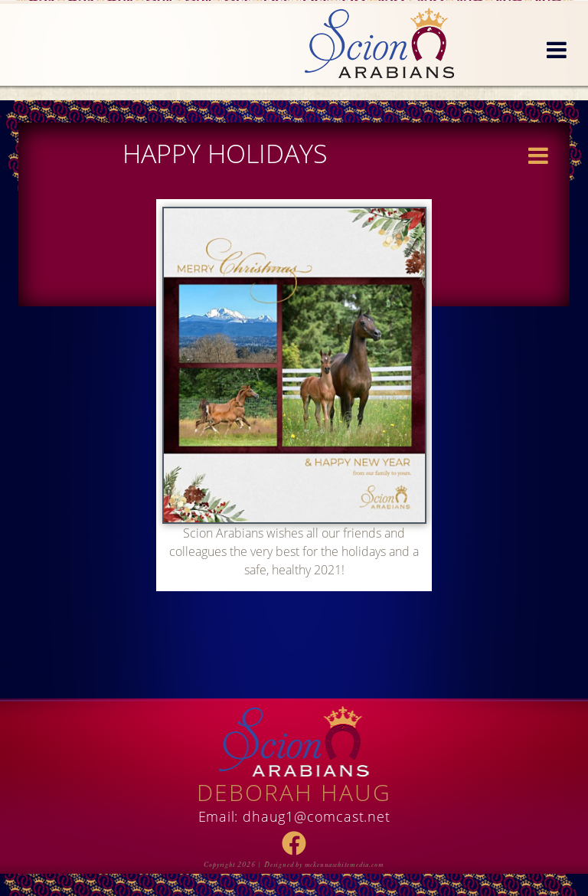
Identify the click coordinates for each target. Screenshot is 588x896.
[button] (557, 51)
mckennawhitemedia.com (345, 865)
